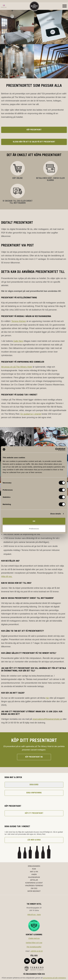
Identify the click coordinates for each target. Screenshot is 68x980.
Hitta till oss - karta (34, 915)
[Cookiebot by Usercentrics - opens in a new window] (55, 449)
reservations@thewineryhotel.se (47, 719)
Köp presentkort (34, 130)
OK (34, 521)
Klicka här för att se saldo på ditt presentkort (34, 142)
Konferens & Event (34, 883)
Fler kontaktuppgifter (34, 947)
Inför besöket (34, 891)
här (47, 698)
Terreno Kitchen (19, 321)
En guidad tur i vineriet (31, 414)
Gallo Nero (18, 341)
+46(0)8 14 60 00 (36, 951)
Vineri (34, 874)
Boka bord (34, 785)
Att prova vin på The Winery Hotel (17, 367)
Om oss (34, 888)
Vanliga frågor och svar (34, 943)
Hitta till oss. (7, 576)
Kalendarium (34, 877)
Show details (56, 514)
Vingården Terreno (34, 886)
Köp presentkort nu (34, 757)
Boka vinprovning (34, 793)
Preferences (34, 529)
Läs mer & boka (34, 840)
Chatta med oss (34, 938)
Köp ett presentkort (34, 813)
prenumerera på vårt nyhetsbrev (54, 978)
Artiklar (34, 880)
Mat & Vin (34, 872)
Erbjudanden (34, 866)
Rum (34, 869)
